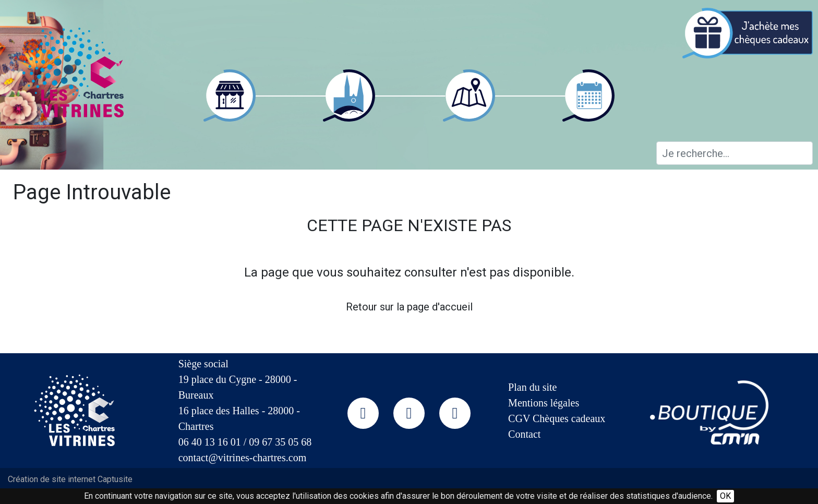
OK (725, 496)
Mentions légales (544, 403)
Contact (524, 434)
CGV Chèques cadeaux (557, 418)
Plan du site (532, 387)
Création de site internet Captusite (70, 479)
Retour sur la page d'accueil (409, 307)
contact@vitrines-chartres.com (243, 458)
